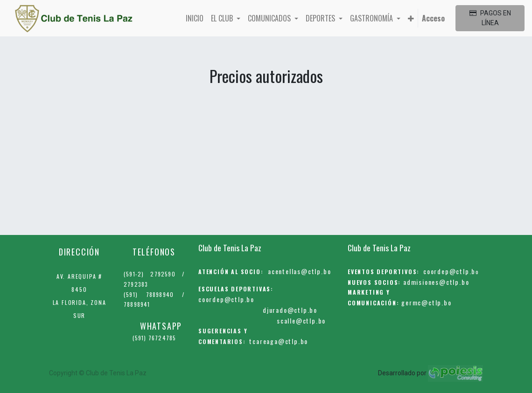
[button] (411, 18)
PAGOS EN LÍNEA (490, 18)
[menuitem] (195, 18)
